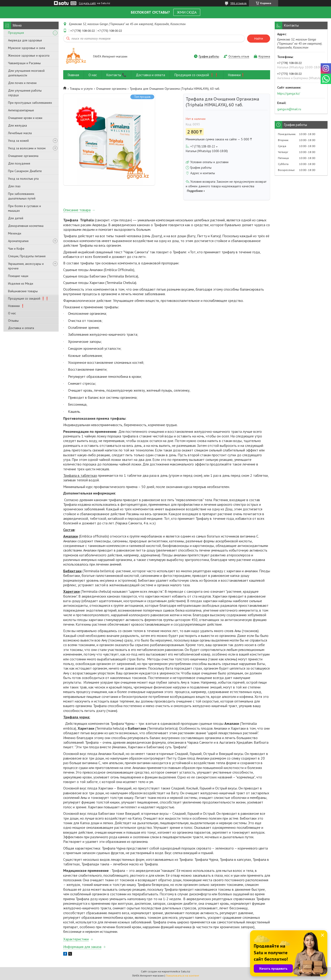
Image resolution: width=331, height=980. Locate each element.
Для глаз (14, 186)
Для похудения (19, 163)
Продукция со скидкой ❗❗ (29, 298)
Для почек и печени (22, 83)
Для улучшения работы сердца (25, 93)
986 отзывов (238, 3)
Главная (73, 75)
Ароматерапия (18, 241)
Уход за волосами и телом (27, 148)
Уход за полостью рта (23, 179)
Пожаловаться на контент (182, 976)
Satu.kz (185, 971)
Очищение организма (23, 156)
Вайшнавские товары (23, 291)
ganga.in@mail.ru (289, 109)
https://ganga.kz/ (289, 93)
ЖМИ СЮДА (187, 12)
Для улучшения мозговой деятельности (26, 73)
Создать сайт (87, 3)
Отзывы (13, 321)
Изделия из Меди (21, 283)
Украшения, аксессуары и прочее (26, 266)
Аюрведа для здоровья (25, 40)
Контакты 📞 (116, 75)
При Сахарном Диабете (25, 171)
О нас (12, 313)
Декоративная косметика (26, 226)
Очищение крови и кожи (25, 118)
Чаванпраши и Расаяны (24, 63)
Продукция (16, 33)
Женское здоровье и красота (29, 55)
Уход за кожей (18, 141)
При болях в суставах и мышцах (24, 208)
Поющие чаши (18, 276)
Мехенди (15, 233)
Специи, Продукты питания (27, 256)
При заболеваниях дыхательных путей (22, 196)
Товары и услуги (81, 89)
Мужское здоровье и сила (27, 48)
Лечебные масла (20, 133)
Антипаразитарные (21, 110)
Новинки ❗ (16, 306)
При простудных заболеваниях (30, 103)
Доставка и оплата (21, 328)
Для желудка (17, 125)
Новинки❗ (237, 75)
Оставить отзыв (239, 56)
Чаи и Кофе (16, 249)
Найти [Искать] (259, 39)
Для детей (16, 218)
